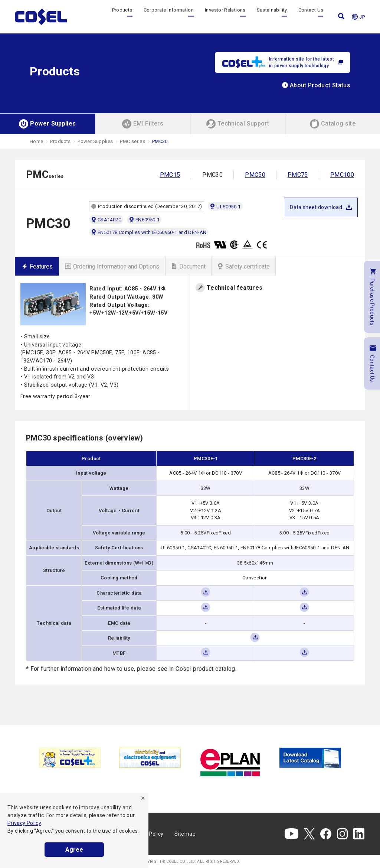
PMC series (132, 141)
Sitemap (185, 834)
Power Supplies (95, 141)
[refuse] (143, 798)
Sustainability (272, 17)
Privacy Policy (24, 823)
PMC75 (298, 175)
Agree (74, 850)
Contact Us (311, 17)
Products (122, 17)
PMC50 (255, 175)
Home (36, 141)
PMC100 (342, 175)
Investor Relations (225, 17)
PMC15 (170, 175)
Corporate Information (169, 17)
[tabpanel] (70, 758)
